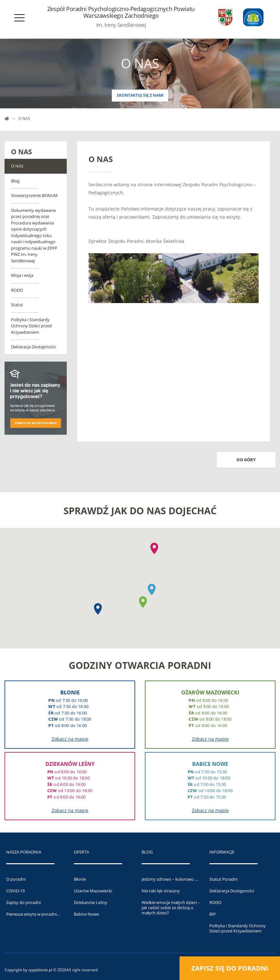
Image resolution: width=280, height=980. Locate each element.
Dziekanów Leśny (91, 902)
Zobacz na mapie (70, 739)
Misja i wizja (22, 275)
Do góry (246, 460)
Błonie (80, 879)
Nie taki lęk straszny (161, 891)
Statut (17, 305)
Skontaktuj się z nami (140, 95)
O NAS (17, 166)
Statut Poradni (223, 879)
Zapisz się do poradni (230, 968)
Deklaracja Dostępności (33, 347)
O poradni (16, 879)
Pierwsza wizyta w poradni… (33, 914)
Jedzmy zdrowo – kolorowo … (170, 879)
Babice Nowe (86, 914)
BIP (213, 914)
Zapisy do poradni (23, 902)
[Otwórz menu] (19, 19)
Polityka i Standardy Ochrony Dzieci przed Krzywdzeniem (31, 326)
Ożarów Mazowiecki (93, 891)
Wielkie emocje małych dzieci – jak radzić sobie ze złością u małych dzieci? (171, 908)
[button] (98, 609)
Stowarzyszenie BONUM (34, 195)
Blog (15, 181)
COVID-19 (15, 891)
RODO (17, 290)
